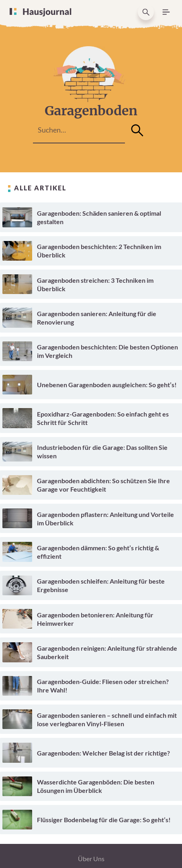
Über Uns (91, 859)
